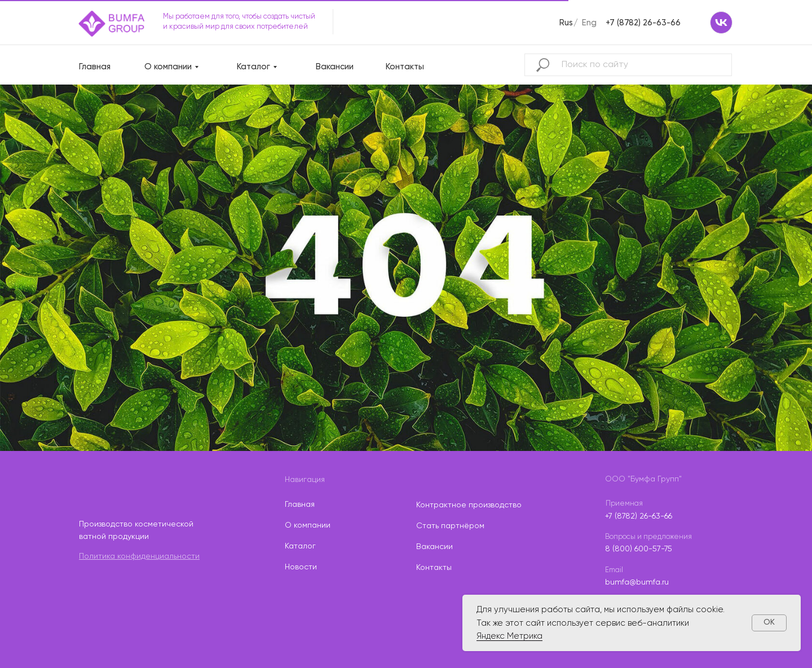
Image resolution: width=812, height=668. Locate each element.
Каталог (253, 67)
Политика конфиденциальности (139, 556)
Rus (566, 23)
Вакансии (335, 67)
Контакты (405, 67)
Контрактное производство (469, 505)
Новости (301, 567)
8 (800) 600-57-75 (639, 549)
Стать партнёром (450, 526)
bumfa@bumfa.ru (637, 582)
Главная (95, 67)
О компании (168, 67)
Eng (589, 23)
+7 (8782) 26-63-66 (643, 23)
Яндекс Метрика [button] (509, 636)
